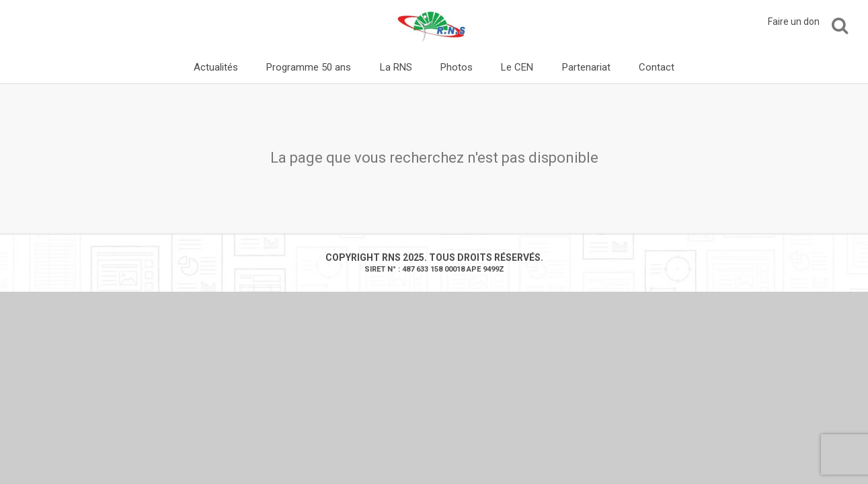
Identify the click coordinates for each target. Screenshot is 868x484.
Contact (657, 67)
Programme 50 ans (309, 67)
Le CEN (517, 67)
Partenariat (586, 67)
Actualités (216, 67)
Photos (457, 67)
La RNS (396, 67)
